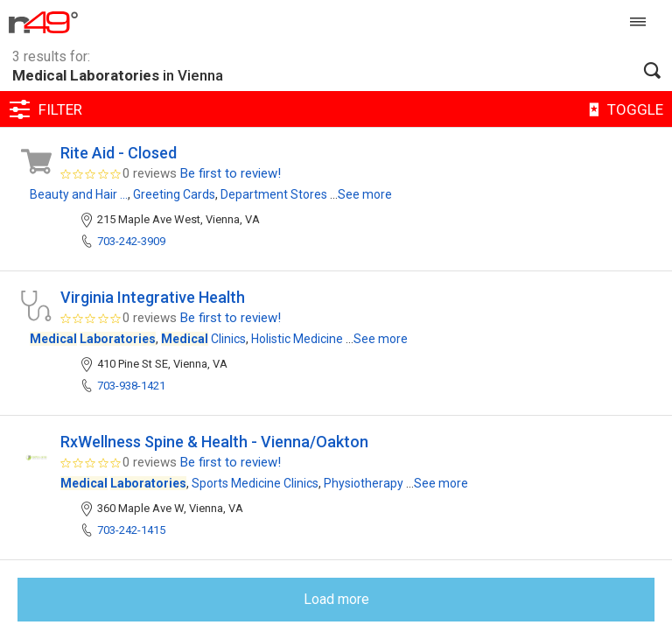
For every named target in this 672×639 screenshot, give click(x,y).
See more (365, 194)
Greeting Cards (174, 194)
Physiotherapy (364, 483)
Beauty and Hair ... (79, 194)
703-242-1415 (131, 530)
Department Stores (274, 194)
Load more (336, 599)
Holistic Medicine (297, 339)
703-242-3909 (131, 241)
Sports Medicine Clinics (255, 483)
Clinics (203, 339)
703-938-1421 (131, 386)
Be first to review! (231, 173)
